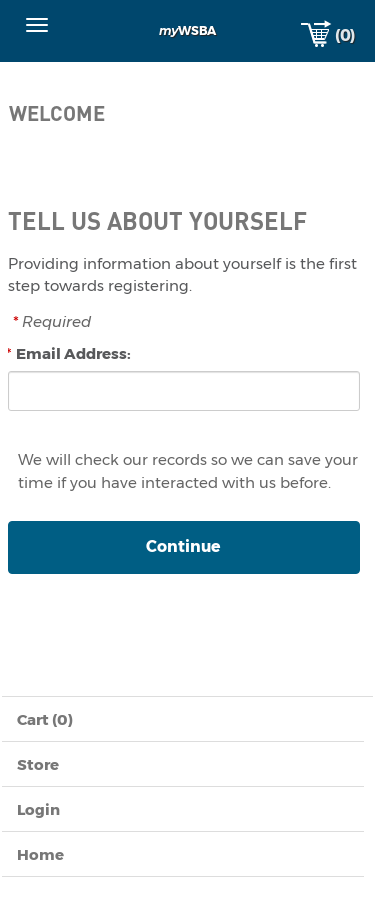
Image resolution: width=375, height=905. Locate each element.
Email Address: (73, 353)
